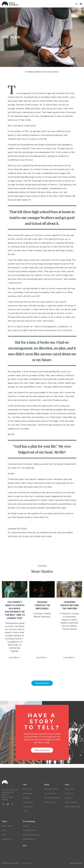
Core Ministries (29, 830)
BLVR (80, 863)
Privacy (24, 863)
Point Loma (28, 789)
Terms (30, 863)
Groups (68, 798)
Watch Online (50, 802)
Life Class (69, 793)
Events (26, 826)
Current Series (50, 793)
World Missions (29, 839)
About (4, 821)
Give (25, 845)
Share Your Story (42, 750)
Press (4, 835)
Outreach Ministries (31, 835)
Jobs (4, 830)
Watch (47, 784)
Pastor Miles (7, 826)
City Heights (28, 807)
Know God (69, 789)
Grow (67, 784)
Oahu (25, 811)
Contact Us (7, 839)
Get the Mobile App (52, 798)
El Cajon (26, 798)
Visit (25, 784)
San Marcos (28, 793)
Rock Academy (71, 802)
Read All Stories (42, 683)
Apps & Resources (73, 807)
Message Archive (51, 789)
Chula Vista (28, 802)
